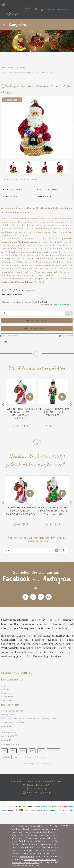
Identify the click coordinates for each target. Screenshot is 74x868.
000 (4, 749)
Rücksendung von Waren (13, 720)
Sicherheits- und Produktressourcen (21, 179)
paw (32, 749)
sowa (41, 749)
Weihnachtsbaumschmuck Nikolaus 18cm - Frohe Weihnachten (56, 509)
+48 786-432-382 (9, 735)
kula (13, 749)
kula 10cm (54, 749)
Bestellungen (7, 695)
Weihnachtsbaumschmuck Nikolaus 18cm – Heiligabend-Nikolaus (23, 509)
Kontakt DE (7, 699)
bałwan (41, 755)
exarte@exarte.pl (9, 731)
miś (17, 755)
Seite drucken (67, 336)
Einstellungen (8, 691)
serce (23, 749)
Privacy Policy (8, 713)
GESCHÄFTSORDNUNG (13, 709)
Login (4, 684)
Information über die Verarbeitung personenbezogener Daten (30, 717)
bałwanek (28, 755)
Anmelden (6, 688)
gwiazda (6, 755)
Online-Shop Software (32, 762)
